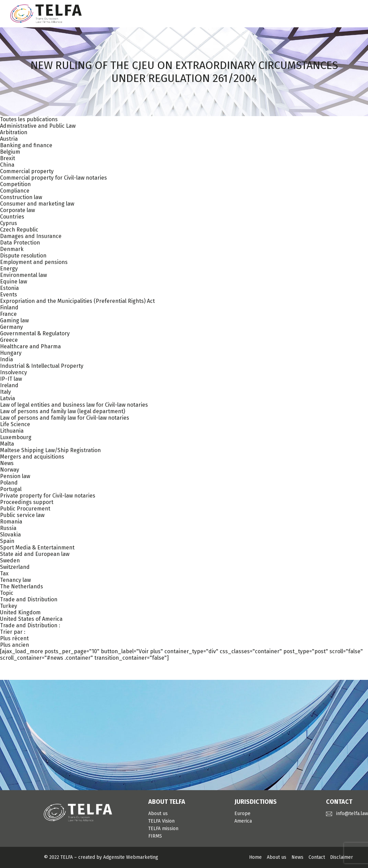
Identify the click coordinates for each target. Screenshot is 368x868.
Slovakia (10, 535)
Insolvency (13, 372)
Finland (9, 307)
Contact (317, 857)
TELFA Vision (161, 821)
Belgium (10, 152)
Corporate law (17, 210)
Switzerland (15, 567)
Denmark (12, 249)
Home (255, 857)
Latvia (8, 398)
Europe (242, 814)
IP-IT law (11, 379)
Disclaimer (342, 857)
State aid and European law (35, 554)
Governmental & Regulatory (35, 333)
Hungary (11, 353)
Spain (7, 541)
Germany (11, 327)
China (7, 165)
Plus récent (14, 638)
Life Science (15, 424)
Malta (7, 444)
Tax (4, 573)
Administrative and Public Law (38, 126)
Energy (9, 269)
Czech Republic (19, 230)
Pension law (15, 476)
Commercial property (27, 171)
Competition (15, 184)
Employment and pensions (34, 262)
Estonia (9, 288)
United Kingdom (20, 612)
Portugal (11, 489)
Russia (8, 528)
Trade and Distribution (29, 599)
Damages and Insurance (31, 236)
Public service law (22, 515)
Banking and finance (26, 145)
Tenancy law (15, 580)
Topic (7, 593)
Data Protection (20, 243)
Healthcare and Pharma (30, 346)
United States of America (31, 619)
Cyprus (9, 223)
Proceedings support (27, 502)
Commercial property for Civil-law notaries (53, 178)
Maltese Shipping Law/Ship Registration (50, 450)
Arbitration (14, 132)
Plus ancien (15, 645)
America (243, 821)
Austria (9, 139)
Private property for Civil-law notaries (48, 496)
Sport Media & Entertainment (37, 548)
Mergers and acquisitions (32, 457)
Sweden (10, 561)
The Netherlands (22, 586)
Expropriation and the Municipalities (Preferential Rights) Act (77, 301)
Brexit (8, 158)
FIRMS (155, 836)
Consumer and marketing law (37, 204)
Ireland (9, 385)
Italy (5, 392)
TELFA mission (163, 829)
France (8, 314)
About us (158, 814)
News (7, 463)
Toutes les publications (29, 119)
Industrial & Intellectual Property (42, 366)
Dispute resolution (23, 256)
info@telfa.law (352, 814)
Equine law (13, 282)
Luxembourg (16, 437)
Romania (11, 522)
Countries (12, 217)
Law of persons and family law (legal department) (63, 411)
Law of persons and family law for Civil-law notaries (65, 418)
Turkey (9, 606)
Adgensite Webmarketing (131, 857)
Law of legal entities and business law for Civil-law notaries (74, 405)
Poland (9, 483)
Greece (9, 340)
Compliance (15, 191)
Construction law (21, 197)
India (6, 359)
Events (9, 295)
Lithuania (12, 431)
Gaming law (14, 320)
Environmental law (23, 275)
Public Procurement (25, 509)
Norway (10, 470)
